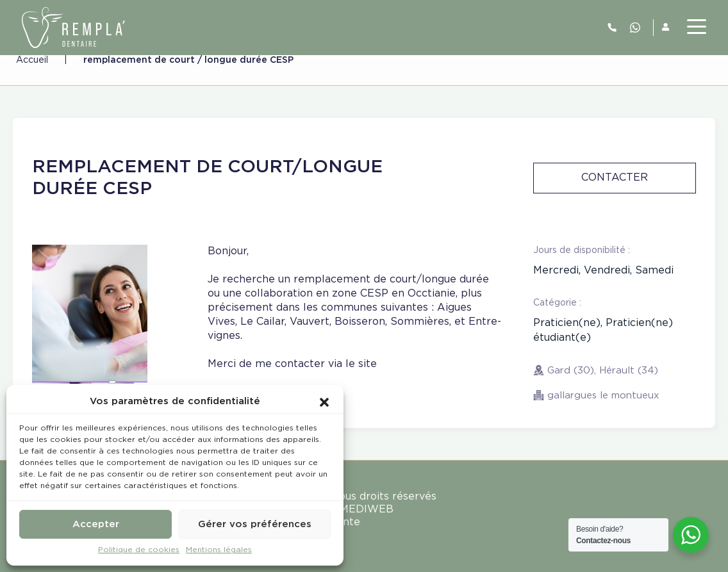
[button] (324, 402)
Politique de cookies (139, 550)
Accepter (96, 524)
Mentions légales (219, 550)
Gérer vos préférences (255, 524)
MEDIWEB (367, 510)
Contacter (615, 178)
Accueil (32, 60)
